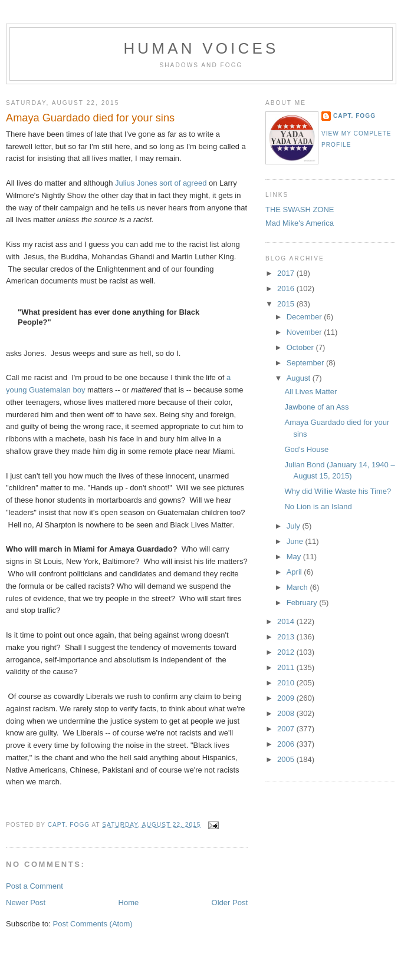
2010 (287, 683)
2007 (287, 729)
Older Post (230, 903)
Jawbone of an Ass (316, 407)
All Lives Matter (310, 392)
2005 (287, 759)
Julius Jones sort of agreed (161, 183)
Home (129, 903)
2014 (287, 621)
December (305, 317)
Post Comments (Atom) (93, 924)
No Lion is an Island (318, 507)
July (295, 526)
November (305, 332)
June (296, 541)
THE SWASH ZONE (300, 209)
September (306, 363)
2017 (287, 273)
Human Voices (201, 48)
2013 (287, 637)
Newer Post (26, 903)
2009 (287, 698)
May (295, 557)
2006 (287, 744)
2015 (287, 304)
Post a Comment (34, 886)
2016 (287, 288)
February (303, 603)
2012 (287, 652)
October (301, 347)
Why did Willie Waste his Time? (338, 491)
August (300, 378)
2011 (287, 667)
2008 (287, 713)
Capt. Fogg (354, 116)
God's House (306, 449)
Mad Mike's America (300, 223)
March (298, 587)
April (295, 572)
